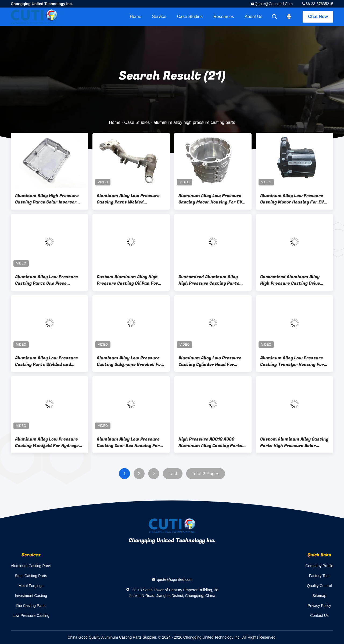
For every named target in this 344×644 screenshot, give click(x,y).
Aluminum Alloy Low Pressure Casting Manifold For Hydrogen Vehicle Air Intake (48, 442)
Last (173, 474)
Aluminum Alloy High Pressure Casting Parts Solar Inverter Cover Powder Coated (47, 199)
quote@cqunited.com (274, 4)
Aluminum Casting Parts (31, 566)
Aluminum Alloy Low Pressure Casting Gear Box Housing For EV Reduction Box (128, 442)
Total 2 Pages (205, 474)
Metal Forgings (31, 586)
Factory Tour (319, 576)
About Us (253, 17)
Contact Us (319, 616)
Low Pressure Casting (31, 616)
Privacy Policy (319, 606)
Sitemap (319, 596)
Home (136, 17)
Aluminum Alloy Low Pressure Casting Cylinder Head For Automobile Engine (210, 361)
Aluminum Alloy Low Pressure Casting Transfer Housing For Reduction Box (292, 361)
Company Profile (320, 566)
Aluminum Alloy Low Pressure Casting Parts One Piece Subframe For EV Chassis (46, 280)
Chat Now (318, 17)
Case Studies (190, 17)
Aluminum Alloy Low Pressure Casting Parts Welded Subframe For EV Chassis (128, 199)
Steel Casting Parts (31, 576)
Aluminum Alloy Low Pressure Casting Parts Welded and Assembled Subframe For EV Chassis (46, 361)
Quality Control (319, 586)
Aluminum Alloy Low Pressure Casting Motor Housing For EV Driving (210, 199)
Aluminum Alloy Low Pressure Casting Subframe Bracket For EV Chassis (130, 361)
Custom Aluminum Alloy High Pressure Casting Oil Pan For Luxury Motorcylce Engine (127, 280)
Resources (224, 17)
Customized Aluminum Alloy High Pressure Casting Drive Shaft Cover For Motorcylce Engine (290, 280)
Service (159, 17)
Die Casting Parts (31, 606)
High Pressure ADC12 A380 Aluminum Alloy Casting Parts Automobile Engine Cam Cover (210, 442)
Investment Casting (31, 596)
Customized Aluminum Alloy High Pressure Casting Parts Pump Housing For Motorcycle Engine (210, 280)
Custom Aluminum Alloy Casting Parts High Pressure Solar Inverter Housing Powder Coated (294, 442)
